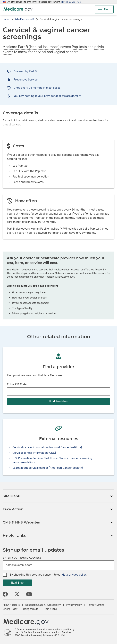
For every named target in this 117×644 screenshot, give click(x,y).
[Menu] (104, 9)
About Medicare (11, 605)
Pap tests (79, 47)
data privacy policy (74, 575)
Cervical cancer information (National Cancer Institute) (47, 447)
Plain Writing (50, 609)
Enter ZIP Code (17, 384)
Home (6, 19)
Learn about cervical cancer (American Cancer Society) (48, 468)
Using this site (31, 609)
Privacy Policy (74, 605)
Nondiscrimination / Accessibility (43, 605)
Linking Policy (10, 609)
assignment (74, 96)
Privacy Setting (96, 605)
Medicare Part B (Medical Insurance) (31, 47)
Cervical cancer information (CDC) (34, 453)
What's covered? (25, 19)
